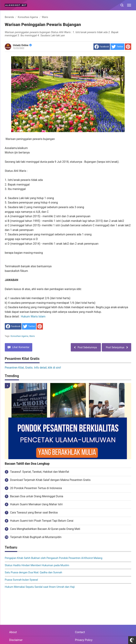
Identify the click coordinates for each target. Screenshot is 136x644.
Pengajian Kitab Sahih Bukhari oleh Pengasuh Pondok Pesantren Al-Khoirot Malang (54, 558)
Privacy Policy (84, 640)
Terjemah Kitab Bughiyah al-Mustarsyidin (36, 537)
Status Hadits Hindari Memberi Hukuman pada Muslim (37, 565)
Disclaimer (16, 640)
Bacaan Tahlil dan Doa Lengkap (27, 464)
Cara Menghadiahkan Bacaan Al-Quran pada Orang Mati (45, 529)
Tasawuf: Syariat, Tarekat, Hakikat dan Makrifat (40, 472)
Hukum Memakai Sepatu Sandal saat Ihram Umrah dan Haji (40, 587)
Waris (32, 336)
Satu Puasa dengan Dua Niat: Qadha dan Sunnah (33, 572)
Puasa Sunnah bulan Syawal (21, 580)
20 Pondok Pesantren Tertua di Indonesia (36, 488)
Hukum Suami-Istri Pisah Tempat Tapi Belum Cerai (42, 521)
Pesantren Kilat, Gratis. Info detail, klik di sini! (33, 368)
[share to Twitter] (117, 47)
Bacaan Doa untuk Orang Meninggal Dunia (37, 496)
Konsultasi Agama (20, 336)
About (13, 632)
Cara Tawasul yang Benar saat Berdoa (34, 513)
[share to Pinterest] (128, 47)
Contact (80, 632)
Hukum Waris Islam (33, 316)
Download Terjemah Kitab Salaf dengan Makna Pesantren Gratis (50, 480)
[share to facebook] (102, 47)
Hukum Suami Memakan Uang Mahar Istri (36, 504)
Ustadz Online (22, 45)
